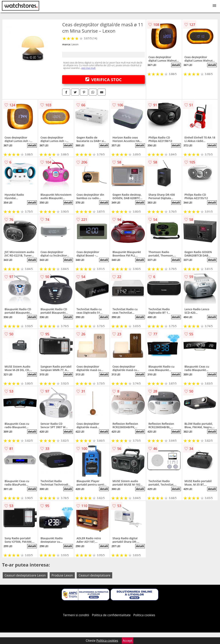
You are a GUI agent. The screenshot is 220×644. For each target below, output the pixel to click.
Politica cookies (144, 615)
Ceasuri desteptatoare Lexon (25, 575)
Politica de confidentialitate (111, 615)
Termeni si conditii (76, 615)
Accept (128, 641)
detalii (176, 65)
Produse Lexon (62, 575)
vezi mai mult (88, 68)
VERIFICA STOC (104, 79)
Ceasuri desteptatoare (94, 575)
